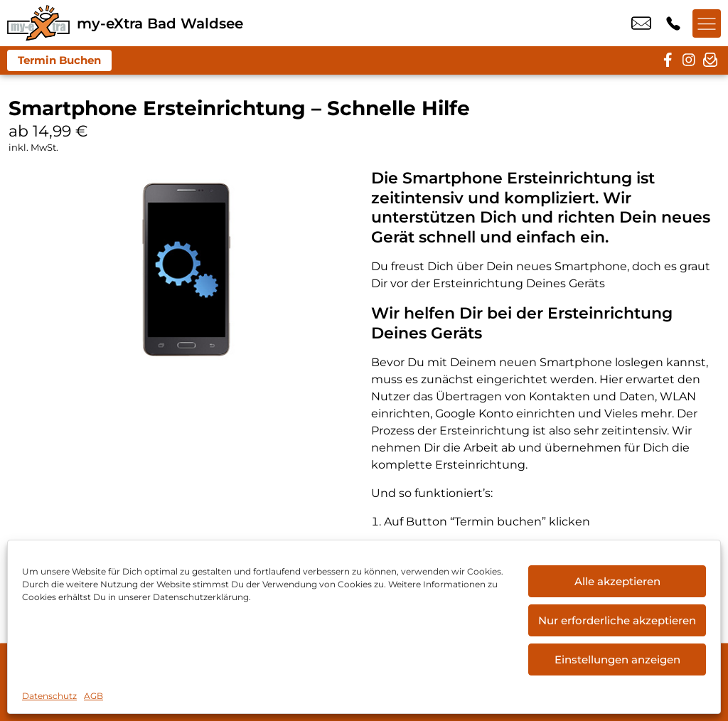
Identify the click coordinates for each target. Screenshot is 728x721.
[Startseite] (38, 23)
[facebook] (668, 60)
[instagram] (689, 60)
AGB (93, 696)
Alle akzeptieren (617, 581)
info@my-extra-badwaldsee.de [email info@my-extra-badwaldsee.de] (641, 23)
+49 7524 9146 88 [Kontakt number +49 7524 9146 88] (673, 23)
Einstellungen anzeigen (617, 659)
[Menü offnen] (707, 23)
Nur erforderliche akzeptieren (617, 620)
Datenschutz (49, 696)
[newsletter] (710, 60)
